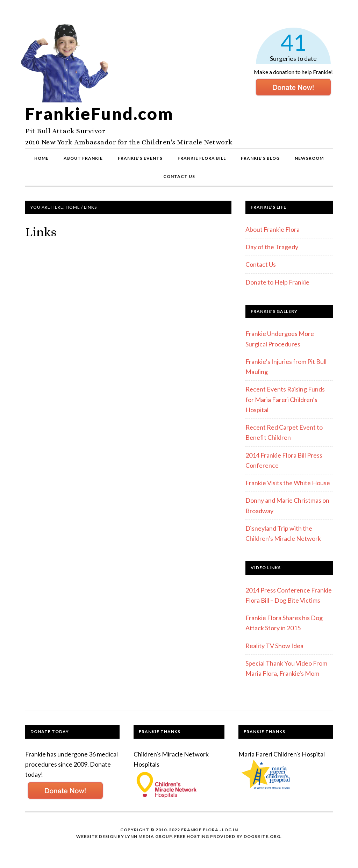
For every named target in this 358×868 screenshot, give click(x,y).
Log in (230, 830)
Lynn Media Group (148, 836)
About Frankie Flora (273, 229)
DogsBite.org (262, 836)
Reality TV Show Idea (274, 646)
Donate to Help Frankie (277, 282)
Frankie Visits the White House (288, 483)
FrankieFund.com (99, 113)
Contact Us (261, 264)
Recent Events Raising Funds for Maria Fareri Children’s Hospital (285, 399)
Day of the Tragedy (272, 247)
